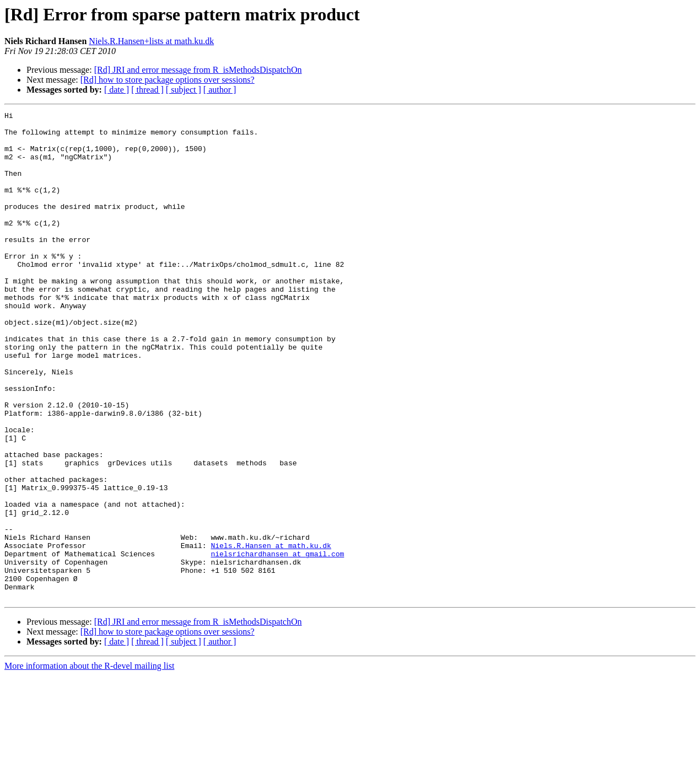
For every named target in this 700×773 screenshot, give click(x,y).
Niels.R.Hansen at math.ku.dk (271, 633)
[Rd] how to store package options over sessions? (168, 80)
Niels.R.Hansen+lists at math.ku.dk (151, 41)
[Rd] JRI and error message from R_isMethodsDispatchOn (198, 70)
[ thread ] (147, 90)
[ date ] (117, 90)
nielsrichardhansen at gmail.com (277, 643)
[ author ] (220, 90)
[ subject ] (184, 90)
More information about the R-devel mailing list (89, 763)
